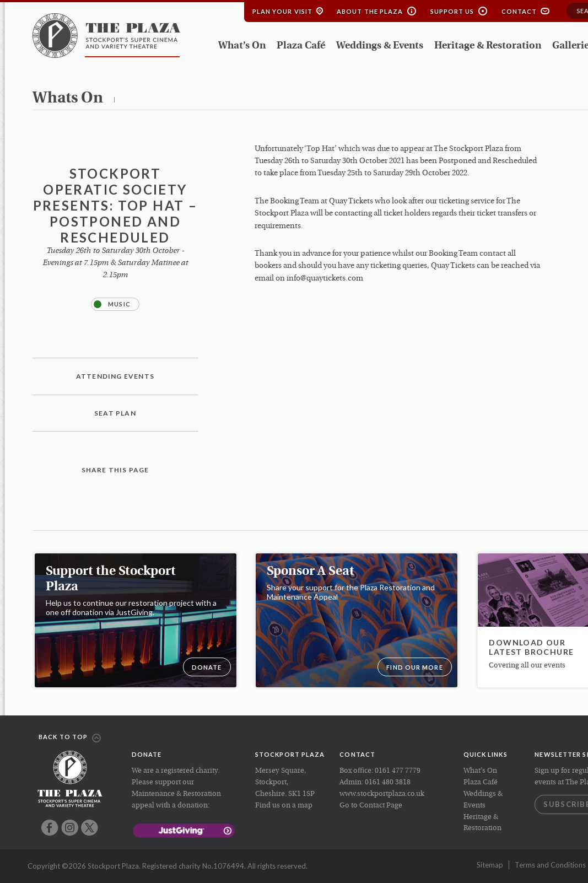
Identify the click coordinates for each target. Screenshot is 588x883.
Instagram (70, 828)
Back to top (70, 737)
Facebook (50, 828)
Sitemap (490, 865)
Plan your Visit (283, 11)
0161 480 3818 (388, 782)
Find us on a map (284, 806)
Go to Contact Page (371, 806)
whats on (68, 99)
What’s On (242, 46)
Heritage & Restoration (488, 46)
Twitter (90, 828)
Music (112, 304)
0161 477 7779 (398, 771)
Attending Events (115, 376)
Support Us (452, 11)
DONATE (207, 667)
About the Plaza (370, 11)
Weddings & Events (380, 46)
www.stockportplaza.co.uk (382, 794)
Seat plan (115, 413)
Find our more (414, 667)
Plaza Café (301, 46)
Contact (519, 11)
